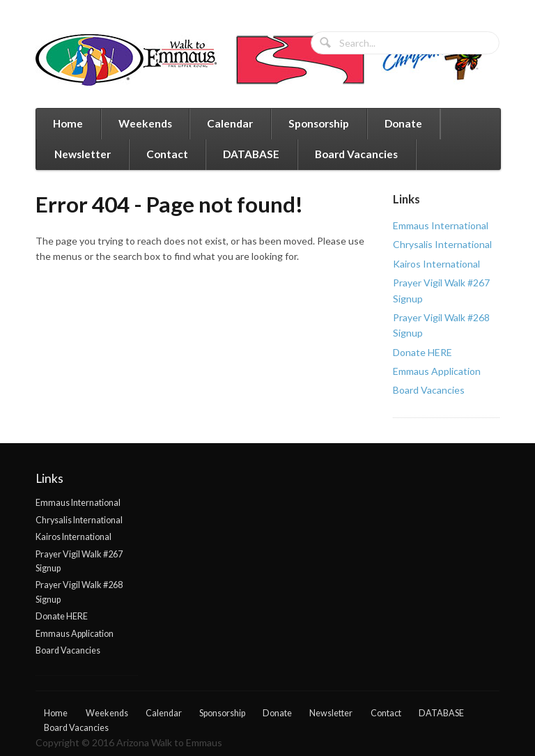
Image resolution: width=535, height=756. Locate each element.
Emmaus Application (437, 371)
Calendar (230, 123)
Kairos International (436, 264)
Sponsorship (319, 123)
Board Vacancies (356, 154)
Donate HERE (422, 352)
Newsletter (83, 154)
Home (68, 123)
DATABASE (251, 154)
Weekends (145, 123)
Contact (167, 154)
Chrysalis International (442, 244)
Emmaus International (441, 225)
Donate (403, 123)
